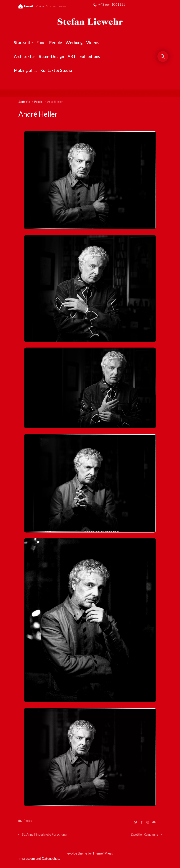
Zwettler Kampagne (144, 834)
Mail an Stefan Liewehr (52, 6)
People (38, 102)
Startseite (24, 102)
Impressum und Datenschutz (40, 858)
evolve (72, 853)
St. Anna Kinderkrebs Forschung (44, 834)
